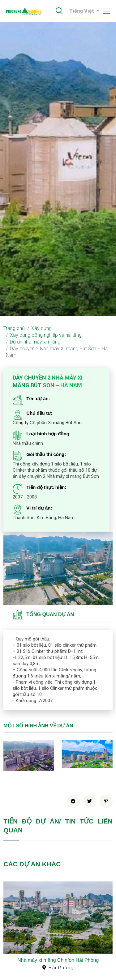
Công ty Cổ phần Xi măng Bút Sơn (47, 423)
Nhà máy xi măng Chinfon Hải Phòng (58, 960)
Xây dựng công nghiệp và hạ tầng (46, 335)
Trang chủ (14, 328)
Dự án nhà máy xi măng (35, 342)
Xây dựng (41, 328)
